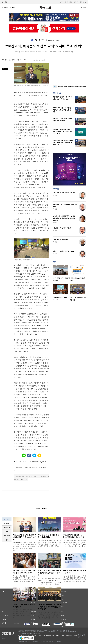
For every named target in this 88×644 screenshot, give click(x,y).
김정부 (55, 195)
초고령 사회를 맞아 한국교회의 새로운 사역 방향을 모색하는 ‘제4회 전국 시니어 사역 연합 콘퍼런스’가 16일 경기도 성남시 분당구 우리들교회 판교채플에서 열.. (25, 579)
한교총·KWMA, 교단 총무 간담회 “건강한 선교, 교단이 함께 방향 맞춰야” (63, 142)
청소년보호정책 (60, 635)
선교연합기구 (39, 40)
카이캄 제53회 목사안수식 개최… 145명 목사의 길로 (63, 98)
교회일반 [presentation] (7, 523)
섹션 (5, 2)
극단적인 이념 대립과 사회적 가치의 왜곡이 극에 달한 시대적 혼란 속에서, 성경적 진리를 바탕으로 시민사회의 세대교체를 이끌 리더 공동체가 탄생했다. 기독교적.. (50, 615)
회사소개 (20, 635)
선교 (31, 40)
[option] (61, 273)
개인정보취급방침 (49, 635)
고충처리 (68, 635)
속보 (55, 86)
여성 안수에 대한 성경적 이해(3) (64, 251)
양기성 (55, 223)
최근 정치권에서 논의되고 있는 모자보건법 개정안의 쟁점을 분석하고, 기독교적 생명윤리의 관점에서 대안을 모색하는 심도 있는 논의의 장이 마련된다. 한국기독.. (74, 579)
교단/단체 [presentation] (7, 528)
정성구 (55, 242)
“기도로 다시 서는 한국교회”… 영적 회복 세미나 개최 (73, 536)
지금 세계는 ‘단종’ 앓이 (61, 240)
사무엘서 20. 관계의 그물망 (62, 228)
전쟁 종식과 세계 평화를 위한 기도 (64, 193)
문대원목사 (42, 476)
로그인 (84, 2)
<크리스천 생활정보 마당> (42, 508)
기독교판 (63, 2)
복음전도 (25, 479)
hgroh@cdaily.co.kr (20, 60)
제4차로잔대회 (20, 476)
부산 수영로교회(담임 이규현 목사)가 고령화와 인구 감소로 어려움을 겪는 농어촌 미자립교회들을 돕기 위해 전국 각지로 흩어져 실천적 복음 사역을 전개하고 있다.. (50, 581)
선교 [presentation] (7, 532)
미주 (75, 2)
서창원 (55, 254)
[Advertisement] (70, 71)
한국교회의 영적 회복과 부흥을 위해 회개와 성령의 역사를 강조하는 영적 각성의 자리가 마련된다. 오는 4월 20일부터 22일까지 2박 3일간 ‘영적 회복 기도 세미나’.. (74, 543)
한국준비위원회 (32, 476)
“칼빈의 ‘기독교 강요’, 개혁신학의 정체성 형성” (63, 120)
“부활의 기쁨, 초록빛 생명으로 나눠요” (24, 606)
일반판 (70, 2)
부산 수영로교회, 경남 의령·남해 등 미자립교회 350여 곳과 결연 (50, 573)
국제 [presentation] (7, 540)
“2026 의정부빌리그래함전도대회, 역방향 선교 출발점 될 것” (63, 110)
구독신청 (79, 2)
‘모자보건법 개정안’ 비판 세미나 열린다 (74, 572)
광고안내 (27, 635)
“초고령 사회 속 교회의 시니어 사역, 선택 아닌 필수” (24, 572)
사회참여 (16, 479)
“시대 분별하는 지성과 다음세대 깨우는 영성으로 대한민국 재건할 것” (49, 607)
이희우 (55, 230)
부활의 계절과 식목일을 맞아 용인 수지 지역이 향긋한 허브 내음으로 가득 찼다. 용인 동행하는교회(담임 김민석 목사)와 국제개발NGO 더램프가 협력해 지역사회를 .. (24, 614)
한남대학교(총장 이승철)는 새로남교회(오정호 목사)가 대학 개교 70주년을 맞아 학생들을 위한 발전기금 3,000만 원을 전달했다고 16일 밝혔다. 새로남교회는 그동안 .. (24, 546)
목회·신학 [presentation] (7, 536)
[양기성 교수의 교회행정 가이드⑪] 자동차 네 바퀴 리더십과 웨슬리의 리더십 (65, 218)
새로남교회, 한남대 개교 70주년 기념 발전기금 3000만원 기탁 (25, 537)
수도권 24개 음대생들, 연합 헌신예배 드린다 (49, 536)
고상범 (55, 209)
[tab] (7, 523)
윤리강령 (75, 635)
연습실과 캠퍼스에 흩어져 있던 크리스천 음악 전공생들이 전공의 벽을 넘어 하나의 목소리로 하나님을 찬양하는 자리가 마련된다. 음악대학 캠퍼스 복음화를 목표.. (50, 543)
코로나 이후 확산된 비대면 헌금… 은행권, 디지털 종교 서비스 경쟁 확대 (63, 132)
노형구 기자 (11, 60)
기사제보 (40, 635)
